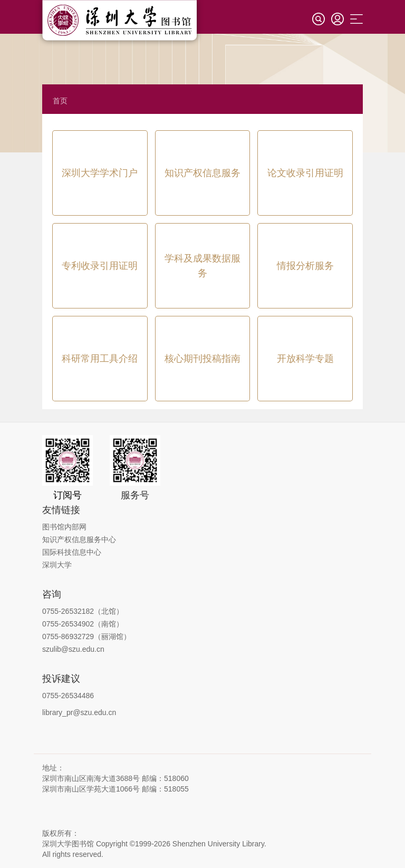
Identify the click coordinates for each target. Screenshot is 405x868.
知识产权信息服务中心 (79, 539)
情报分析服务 (305, 266)
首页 (60, 101)
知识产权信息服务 (202, 173)
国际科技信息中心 (72, 552)
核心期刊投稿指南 (202, 359)
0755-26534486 (68, 696)
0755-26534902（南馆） (83, 624)
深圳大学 (57, 565)
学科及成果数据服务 (202, 266)
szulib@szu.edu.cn (73, 649)
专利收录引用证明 (100, 266)
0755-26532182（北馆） (83, 611)
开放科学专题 (305, 359)
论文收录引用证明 (305, 173)
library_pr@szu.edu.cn (79, 712)
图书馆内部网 (64, 527)
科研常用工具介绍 (100, 359)
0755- (52, 636)
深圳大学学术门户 (100, 173)
